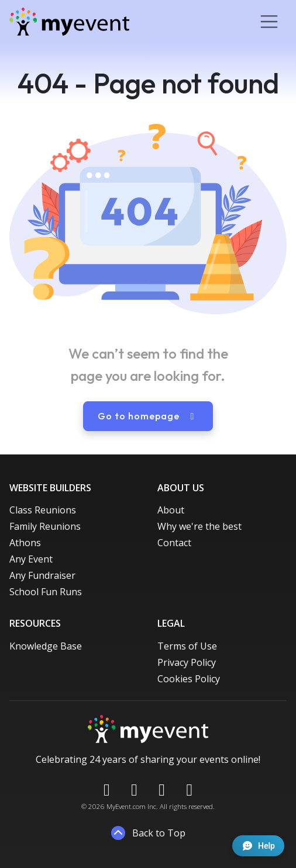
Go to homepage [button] (148, 416)
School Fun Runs (46, 592)
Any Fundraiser (42, 575)
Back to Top (148, 833)
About (171, 510)
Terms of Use (187, 646)
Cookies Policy (189, 679)
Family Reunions (45, 526)
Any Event (31, 559)
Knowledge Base (46, 646)
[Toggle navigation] (269, 22)
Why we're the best (199, 526)
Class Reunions (43, 510)
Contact (174, 543)
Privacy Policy (187, 662)
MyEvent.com (126, 806)
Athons (25, 543)
